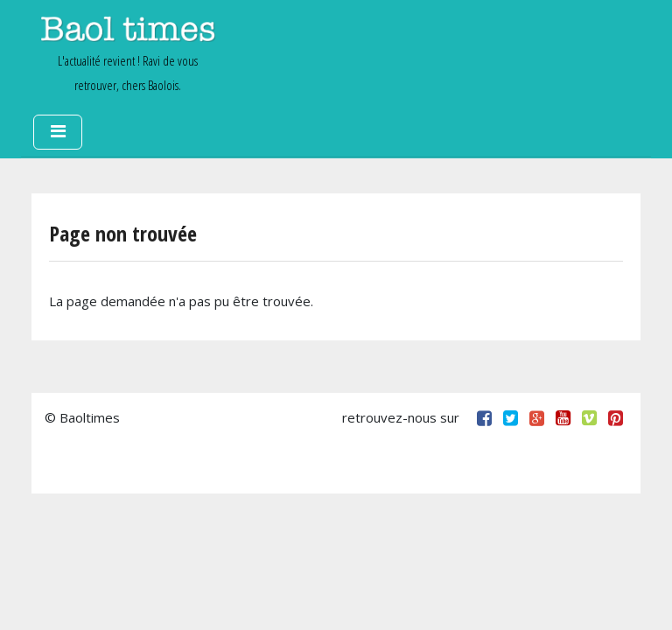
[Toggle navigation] (58, 132)
